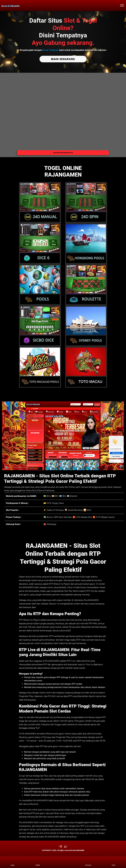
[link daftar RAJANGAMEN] (38, 862)
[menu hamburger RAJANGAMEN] (122, 6)
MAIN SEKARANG (63, 59)
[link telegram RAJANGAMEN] (60, 847)
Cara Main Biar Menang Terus (63, 152)
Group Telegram (50, 50)
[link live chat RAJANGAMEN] (66, 847)
